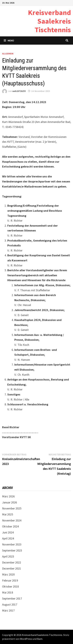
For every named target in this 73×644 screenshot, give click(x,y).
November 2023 (12, 544)
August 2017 (10, 604)
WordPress (26, 639)
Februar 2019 (10, 580)
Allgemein (8, 54)
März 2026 (8, 496)
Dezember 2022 (12, 562)
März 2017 (8, 610)
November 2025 (12, 508)
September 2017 (12, 598)
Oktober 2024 (10, 526)
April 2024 (8, 538)
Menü (9, 40)
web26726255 (19, 91)
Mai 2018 (8, 592)
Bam (40, 639)
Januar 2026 (10, 502)
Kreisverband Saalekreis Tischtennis (49, 21)
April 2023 (8, 556)
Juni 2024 (8, 532)
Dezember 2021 (12, 568)
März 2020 (8, 574)
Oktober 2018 (10, 586)
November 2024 (12, 520)
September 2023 (12, 550)
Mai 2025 (8, 514)
